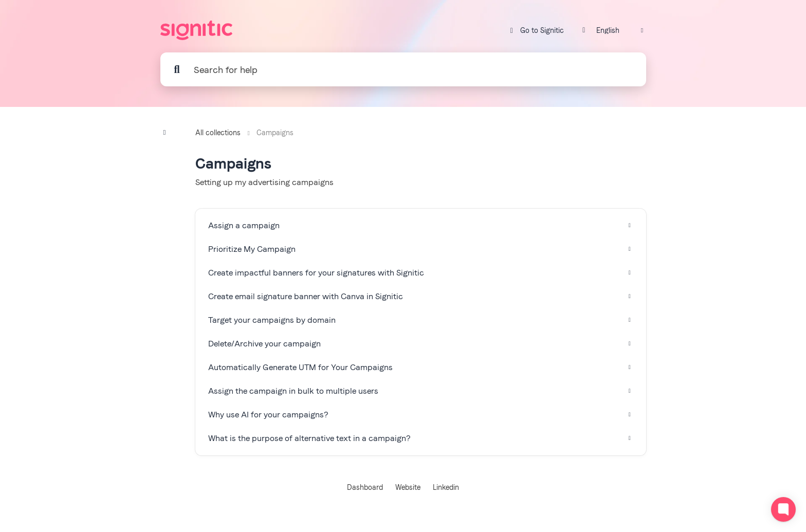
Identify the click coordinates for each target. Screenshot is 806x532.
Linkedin (446, 487)
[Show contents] (168, 132)
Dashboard (365, 487)
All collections (218, 133)
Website (408, 487)
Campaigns (275, 133)
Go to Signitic (536, 31)
